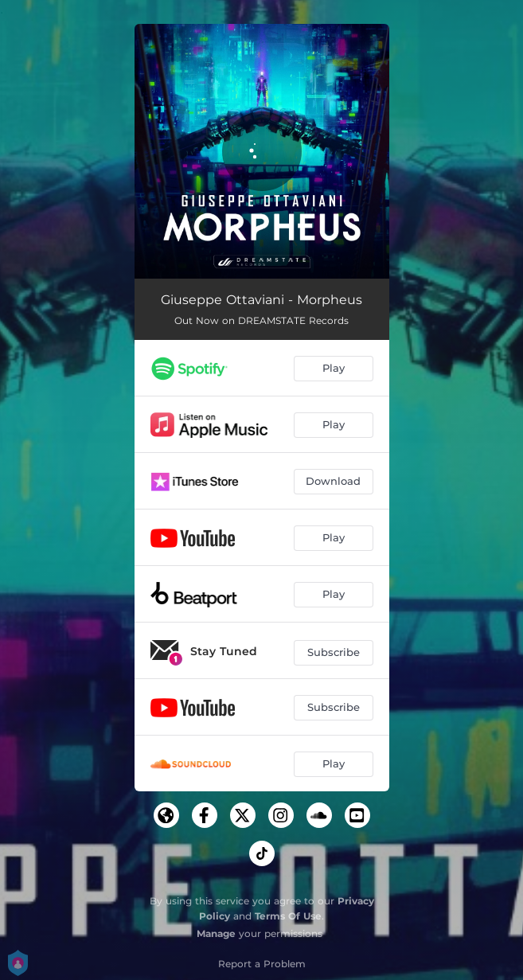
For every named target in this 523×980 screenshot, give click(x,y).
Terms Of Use (288, 916)
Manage (216, 933)
